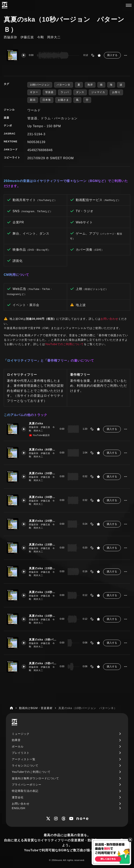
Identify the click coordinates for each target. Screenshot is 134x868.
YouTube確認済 (39, 435)
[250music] (5, 5)
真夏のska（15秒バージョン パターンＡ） (43, 544)
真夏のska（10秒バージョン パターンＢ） (43, 616)
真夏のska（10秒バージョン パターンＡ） (43, 592)
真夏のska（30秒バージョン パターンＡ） (43, 473)
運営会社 (18, 797)
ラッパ (65, 92)
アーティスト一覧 (24, 759)
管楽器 (49, 92)
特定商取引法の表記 (25, 791)
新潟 (33, 100)
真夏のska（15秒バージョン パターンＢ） (43, 568)
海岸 (90, 85)
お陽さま (63, 100)
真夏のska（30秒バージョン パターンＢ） (43, 497)
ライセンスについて (25, 766)
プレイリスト (21, 753)
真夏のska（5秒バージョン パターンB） (43, 663)
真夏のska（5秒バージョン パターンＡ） (43, 639)
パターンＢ (64, 85)
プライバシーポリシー (27, 785)
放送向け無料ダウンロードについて (35, 778)
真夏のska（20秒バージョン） (43, 521)
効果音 (16, 740)
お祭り (116, 92)
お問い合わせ (109, 319)
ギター (34, 92)
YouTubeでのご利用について (64, 344)
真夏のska (36, 423)
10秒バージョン (40, 85)
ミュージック (21, 734)
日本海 (47, 100)
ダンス (80, 92)
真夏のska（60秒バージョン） (43, 449)
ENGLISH (18, 808)
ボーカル (18, 746)
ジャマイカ (98, 92)
